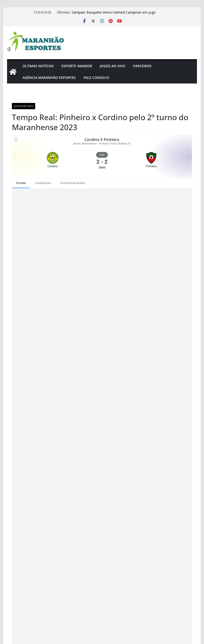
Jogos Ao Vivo (113, 66)
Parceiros (142, 66)
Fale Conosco (96, 78)
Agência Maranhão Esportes (49, 78)
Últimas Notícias (38, 66)
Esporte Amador (77, 66)
